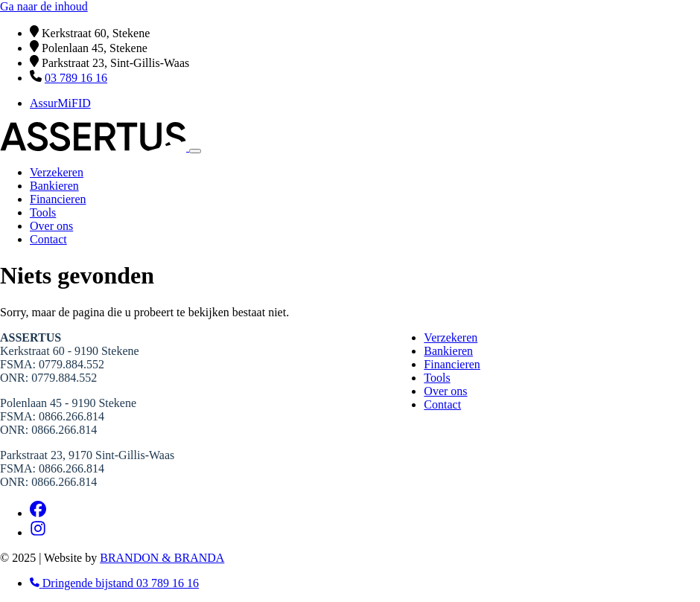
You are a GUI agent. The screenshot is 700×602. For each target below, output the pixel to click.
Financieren (58, 199)
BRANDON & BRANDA (162, 558)
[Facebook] (38, 513)
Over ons (51, 226)
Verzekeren (57, 172)
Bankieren (54, 186)
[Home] (95, 147)
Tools (43, 212)
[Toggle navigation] (195, 151)
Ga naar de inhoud (44, 6)
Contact (48, 239)
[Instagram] (38, 532)
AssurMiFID (60, 103)
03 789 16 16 (76, 78)
